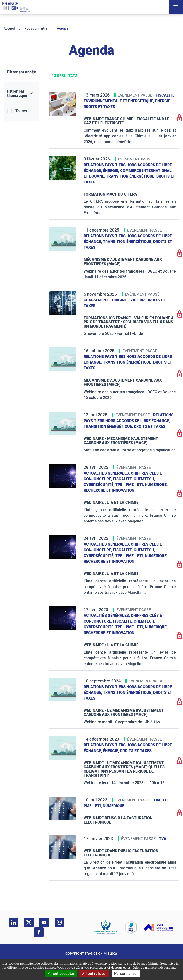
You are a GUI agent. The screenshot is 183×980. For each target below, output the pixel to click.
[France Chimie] (16, 7)
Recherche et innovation (109, 490)
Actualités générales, (107, 473)
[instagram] (59, 922)
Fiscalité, (123, 479)
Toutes (21, 111)
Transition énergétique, (131, 176)
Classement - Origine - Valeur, (115, 300)
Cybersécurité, (99, 485)
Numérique (114, 806)
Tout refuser (94, 973)
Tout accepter (61, 973)
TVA (163, 839)
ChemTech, (144, 479)
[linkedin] (14, 923)
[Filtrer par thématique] (21, 93)
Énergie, (163, 101)
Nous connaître (36, 28)
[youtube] (44, 923)
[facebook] (39, 932)
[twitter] (29, 923)
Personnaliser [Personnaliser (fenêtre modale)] (126, 973)
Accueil (9, 28)
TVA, (158, 800)
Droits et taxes (99, 107)
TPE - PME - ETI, (130, 485)
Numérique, (156, 485)
